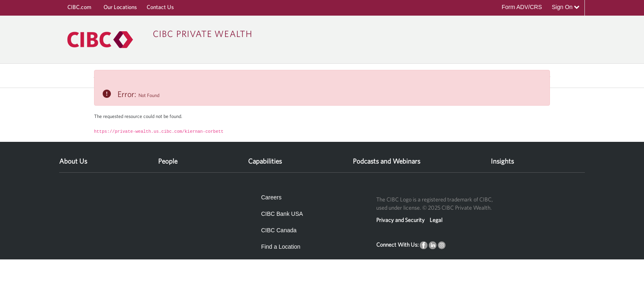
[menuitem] (73, 158)
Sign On (566, 7)
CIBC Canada (279, 230)
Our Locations (120, 7)
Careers (271, 197)
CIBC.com (79, 7)
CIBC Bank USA (282, 214)
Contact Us (160, 7)
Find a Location (281, 247)
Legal (436, 220)
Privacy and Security (400, 220)
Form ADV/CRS (522, 7)
